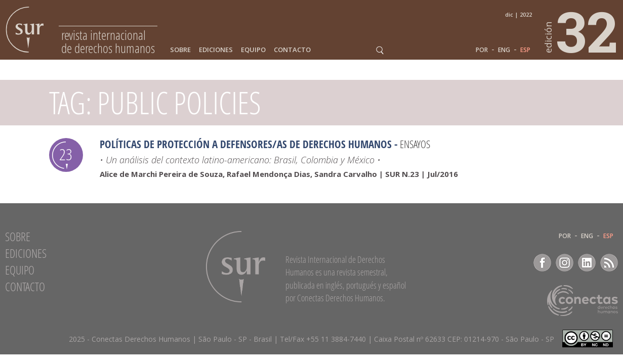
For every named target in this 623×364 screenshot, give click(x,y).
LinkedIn (587, 263)
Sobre (180, 50)
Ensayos (415, 144)
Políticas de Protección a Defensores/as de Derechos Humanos (246, 144)
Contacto (292, 50)
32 (582, 31)
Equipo (253, 50)
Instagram (565, 263)
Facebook (542, 263)
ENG (504, 50)
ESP (525, 50)
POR (482, 50)
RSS (609, 263)
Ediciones (216, 50)
